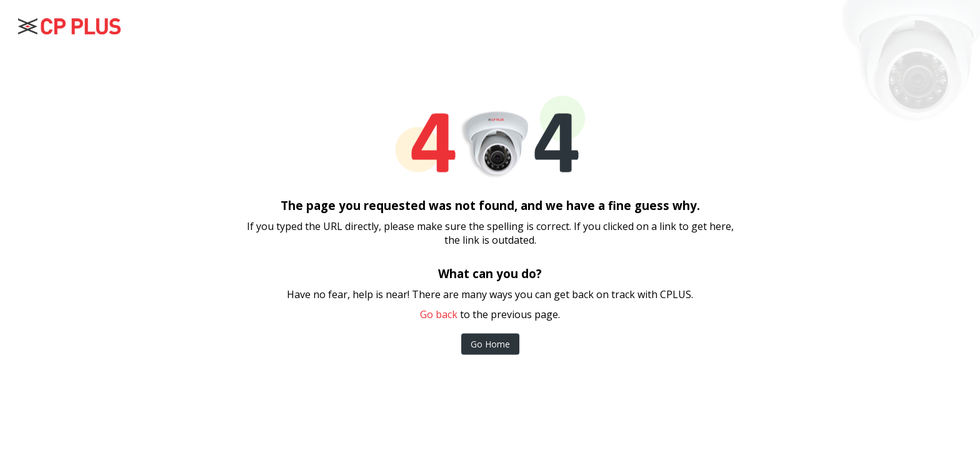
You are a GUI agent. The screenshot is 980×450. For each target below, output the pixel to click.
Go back (439, 314)
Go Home (490, 344)
